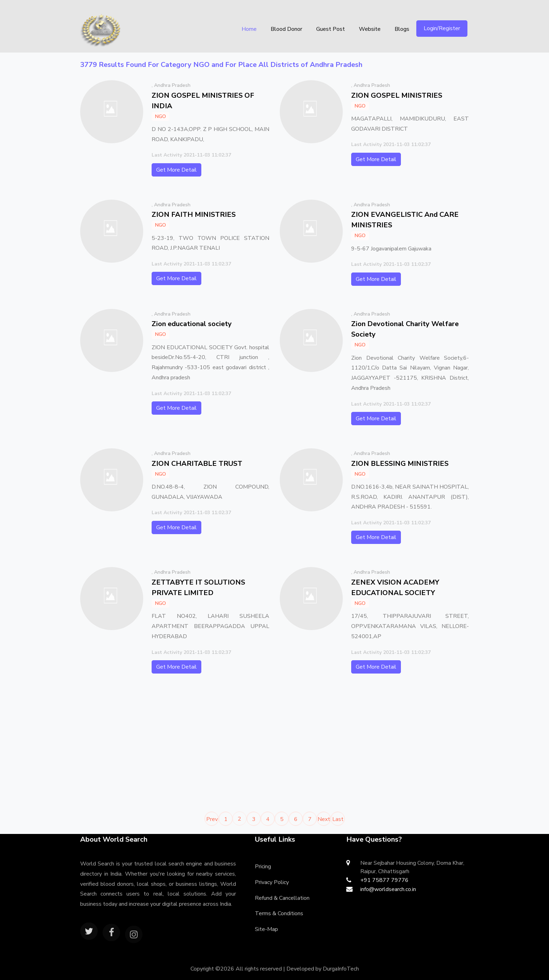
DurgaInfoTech (341, 969)
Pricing (263, 867)
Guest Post (331, 29)
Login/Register (442, 28)
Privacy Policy (272, 882)
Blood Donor (286, 29)
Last (338, 819)
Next (324, 819)
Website (370, 29)
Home (249, 29)
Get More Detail (176, 170)
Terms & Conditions (279, 913)
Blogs (402, 29)
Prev (212, 819)
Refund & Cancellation (282, 898)
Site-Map (266, 929)
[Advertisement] (175, 746)
